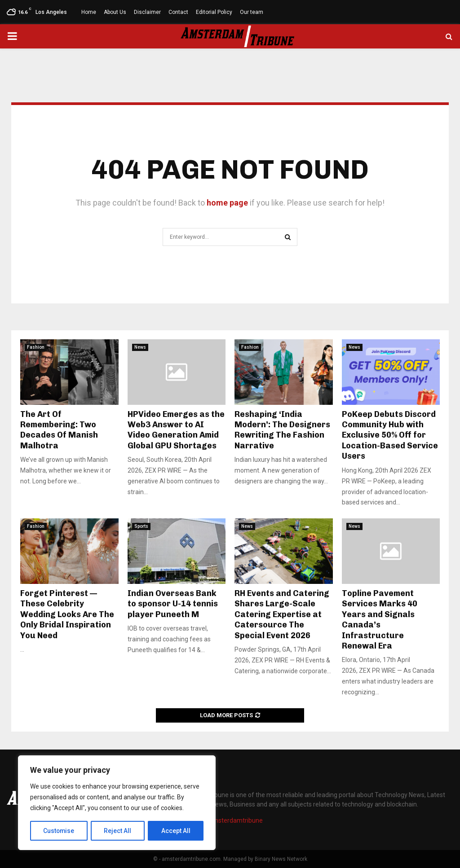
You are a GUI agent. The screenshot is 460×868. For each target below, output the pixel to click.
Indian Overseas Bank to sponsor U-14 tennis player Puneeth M (173, 604)
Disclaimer (147, 12)
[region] (117, 803)
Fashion (36, 347)
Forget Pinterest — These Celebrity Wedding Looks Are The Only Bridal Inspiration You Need (67, 614)
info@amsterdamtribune (227, 820)
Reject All (118, 831)
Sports (141, 526)
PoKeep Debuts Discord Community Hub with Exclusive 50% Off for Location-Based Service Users (390, 435)
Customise (59, 831)
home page (227, 203)
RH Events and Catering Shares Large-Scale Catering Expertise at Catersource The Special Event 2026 (282, 614)
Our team (252, 12)
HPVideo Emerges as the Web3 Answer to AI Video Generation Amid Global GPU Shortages (176, 430)
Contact (178, 12)
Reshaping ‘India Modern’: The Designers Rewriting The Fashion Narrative (282, 430)
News (140, 347)
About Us (115, 12)
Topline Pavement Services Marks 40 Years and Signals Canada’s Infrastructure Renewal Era (380, 620)
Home (89, 12)
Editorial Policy (214, 12)
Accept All (176, 831)
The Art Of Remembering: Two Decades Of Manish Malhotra (59, 430)
